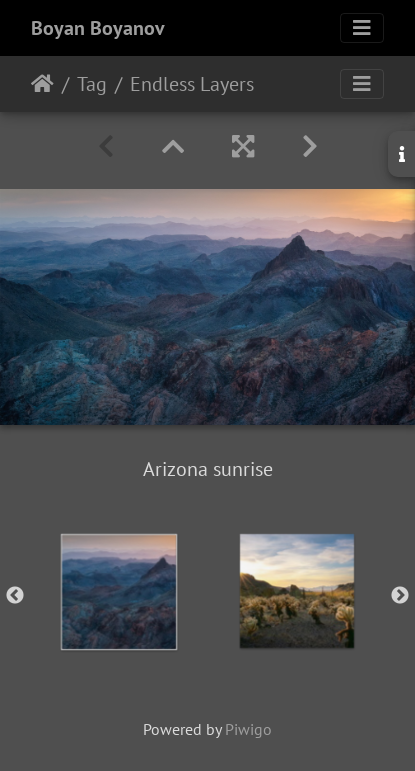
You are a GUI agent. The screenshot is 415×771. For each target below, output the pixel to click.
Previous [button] (15, 596)
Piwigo (248, 729)
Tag (92, 84)
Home (42, 84)
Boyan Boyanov (98, 28)
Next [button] (400, 596)
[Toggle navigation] (362, 28)
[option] (119, 592)
